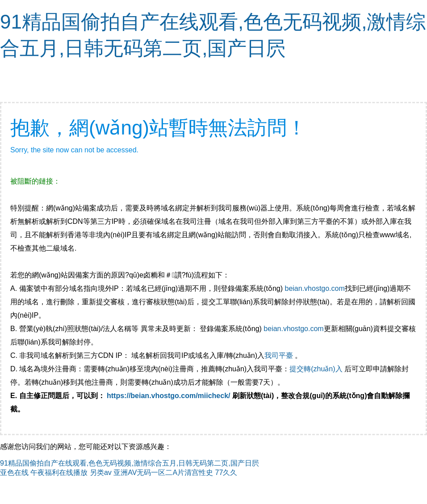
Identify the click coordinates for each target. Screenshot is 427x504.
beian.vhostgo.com (314, 288)
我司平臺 (280, 355)
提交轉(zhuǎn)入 (316, 369)
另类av (101, 472)
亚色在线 (14, 472)
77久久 (226, 472)
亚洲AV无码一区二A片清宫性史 (163, 472)
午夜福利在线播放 (59, 472)
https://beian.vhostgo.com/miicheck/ (169, 396)
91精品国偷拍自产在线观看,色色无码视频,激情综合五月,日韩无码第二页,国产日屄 (130, 463)
